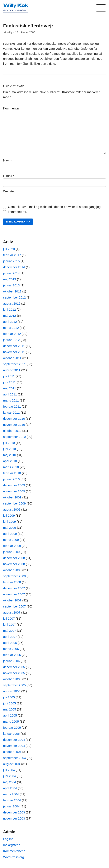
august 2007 (12, 612)
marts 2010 (11, 467)
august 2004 (12, 764)
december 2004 (14, 740)
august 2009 (12, 509)
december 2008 (14, 558)
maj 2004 (10, 782)
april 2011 (10, 394)
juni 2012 (10, 309)
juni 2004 (10, 776)
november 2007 (14, 594)
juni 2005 (10, 703)
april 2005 (10, 715)
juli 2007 (9, 618)
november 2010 (14, 425)
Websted (9, 191)
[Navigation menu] (101, 8)
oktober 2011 (12, 358)
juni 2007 (10, 625)
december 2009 (14, 485)
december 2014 (14, 267)
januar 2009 (11, 552)
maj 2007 (10, 631)
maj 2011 (10, 388)
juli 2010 (9, 443)
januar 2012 (11, 340)
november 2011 (14, 352)
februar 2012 (12, 334)
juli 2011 (9, 376)
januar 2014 (11, 273)
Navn (8, 160)
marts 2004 (11, 794)
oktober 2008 (12, 570)
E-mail (9, 176)
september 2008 (14, 576)
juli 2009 (9, 515)
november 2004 (14, 746)
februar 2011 (12, 406)
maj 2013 (10, 279)
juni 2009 (10, 522)
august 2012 (12, 303)
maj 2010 (10, 455)
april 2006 (10, 643)
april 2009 (10, 534)
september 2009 (14, 503)
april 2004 (10, 788)
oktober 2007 (12, 600)
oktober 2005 (12, 679)
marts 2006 (11, 649)
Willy (10, 32)
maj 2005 (10, 709)
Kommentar (11, 108)
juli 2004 (9, 770)
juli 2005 (9, 697)
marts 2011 (11, 400)
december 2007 (14, 588)
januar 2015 (11, 261)
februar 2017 (12, 255)
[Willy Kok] (16, 8)
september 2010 (14, 437)
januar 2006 (11, 661)
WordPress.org (14, 857)
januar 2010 (11, 479)
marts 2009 (11, 540)
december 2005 (14, 667)
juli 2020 (9, 249)
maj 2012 (10, 316)
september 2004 (14, 758)
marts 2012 (11, 328)
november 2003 (14, 818)
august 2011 (12, 370)
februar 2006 (12, 655)
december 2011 (14, 346)
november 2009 (14, 491)
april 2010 (10, 461)
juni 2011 (10, 382)
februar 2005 (12, 728)
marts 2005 (11, 721)
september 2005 (14, 685)
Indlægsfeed (12, 845)
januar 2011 (11, 412)
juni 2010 (10, 449)
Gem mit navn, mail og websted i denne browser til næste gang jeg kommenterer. (54, 209)
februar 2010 (12, 473)
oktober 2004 (12, 752)
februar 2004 (12, 800)
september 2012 (14, 297)
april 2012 (10, 322)
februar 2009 (12, 546)
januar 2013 (11, 285)
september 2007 (14, 606)
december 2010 (14, 419)
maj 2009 (10, 528)
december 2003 (14, 812)
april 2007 (10, 637)
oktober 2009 (12, 497)
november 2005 (14, 673)
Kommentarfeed (14, 851)
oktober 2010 (12, 431)
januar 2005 (11, 734)
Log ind (8, 839)
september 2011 (14, 364)
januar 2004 (11, 806)
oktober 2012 (12, 291)
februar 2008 (12, 582)
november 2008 (14, 564)
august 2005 (12, 691)
